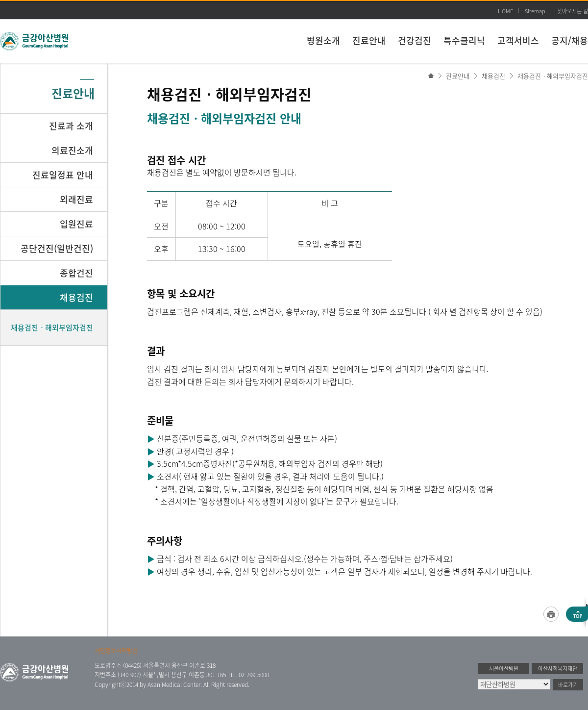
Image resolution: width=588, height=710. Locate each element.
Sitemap (535, 11)
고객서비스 (518, 40)
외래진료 (76, 199)
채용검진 (493, 76)
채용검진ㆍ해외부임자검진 (553, 76)
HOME (505, 11)
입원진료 (76, 224)
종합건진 (76, 273)
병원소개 (323, 40)
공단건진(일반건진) (57, 248)
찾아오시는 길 (573, 11)
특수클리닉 (464, 40)
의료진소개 (72, 150)
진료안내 (369, 40)
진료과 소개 (71, 126)
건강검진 (415, 40)
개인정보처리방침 (116, 651)
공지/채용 (570, 40)
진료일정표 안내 (63, 175)
